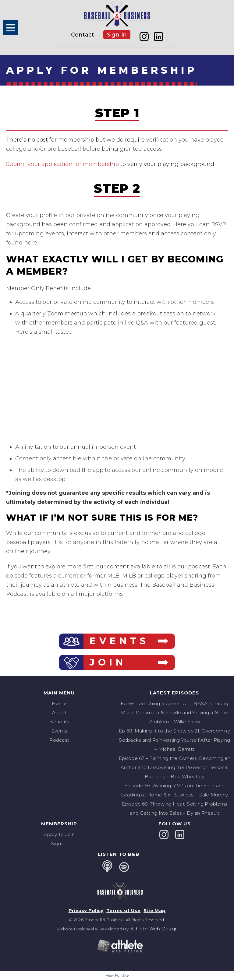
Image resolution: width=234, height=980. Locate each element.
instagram (144, 37)
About (59, 713)
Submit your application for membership (62, 164)
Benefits (59, 722)
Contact (83, 35)
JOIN (108, 662)
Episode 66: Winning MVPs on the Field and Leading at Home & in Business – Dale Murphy (174, 790)
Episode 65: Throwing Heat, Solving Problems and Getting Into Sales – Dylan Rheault (174, 808)
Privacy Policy (86, 910)
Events (59, 731)
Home (59, 703)
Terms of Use (123, 910)
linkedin (159, 37)
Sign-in (117, 35)
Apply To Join (59, 834)
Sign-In (59, 843)
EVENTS (119, 641)
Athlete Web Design (154, 929)
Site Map (154, 910)
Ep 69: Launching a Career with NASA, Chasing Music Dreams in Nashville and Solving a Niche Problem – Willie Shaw (174, 713)
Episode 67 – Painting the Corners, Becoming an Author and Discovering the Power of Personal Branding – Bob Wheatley (175, 767)
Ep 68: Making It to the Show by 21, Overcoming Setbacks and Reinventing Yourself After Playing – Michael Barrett (175, 740)
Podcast (59, 740)
